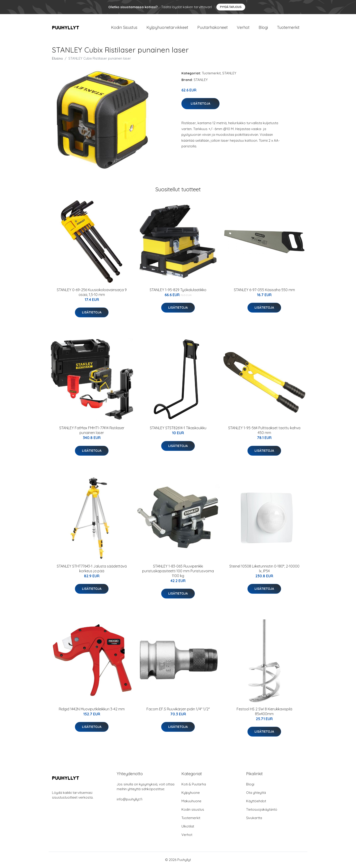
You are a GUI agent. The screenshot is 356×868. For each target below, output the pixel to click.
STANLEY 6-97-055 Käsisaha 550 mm (264, 290)
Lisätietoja (200, 104)
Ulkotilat (188, 827)
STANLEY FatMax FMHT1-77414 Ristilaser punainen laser (92, 431)
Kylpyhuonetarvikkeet (167, 28)
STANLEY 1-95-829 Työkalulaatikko (178, 290)
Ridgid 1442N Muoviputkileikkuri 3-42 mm (92, 709)
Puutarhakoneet (213, 28)
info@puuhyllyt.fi (130, 800)
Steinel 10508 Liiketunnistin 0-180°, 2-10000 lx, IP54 (264, 569)
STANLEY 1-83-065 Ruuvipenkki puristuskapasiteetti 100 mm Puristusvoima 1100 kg (178, 571)
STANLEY (229, 74)
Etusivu (57, 59)
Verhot (243, 28)
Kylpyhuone (191, 793)
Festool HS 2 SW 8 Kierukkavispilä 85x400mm (264, 712)
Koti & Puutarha (194, 785)
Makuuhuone (191, 801)
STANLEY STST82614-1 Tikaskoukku (178, 428)
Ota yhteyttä (256, 793)
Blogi (263, 28)
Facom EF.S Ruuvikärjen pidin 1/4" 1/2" (178, 709)
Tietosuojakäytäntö (262, 810)
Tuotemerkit (288, 28)
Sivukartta (254, 818)
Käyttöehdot (256, 801)
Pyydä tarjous (231, 7)
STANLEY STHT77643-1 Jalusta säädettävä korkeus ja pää (92, 569)
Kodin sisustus (193, 810)
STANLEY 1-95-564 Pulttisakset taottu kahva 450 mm (264, 431)
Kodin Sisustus (124, 28)
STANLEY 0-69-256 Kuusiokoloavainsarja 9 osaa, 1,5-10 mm (92, 293)
